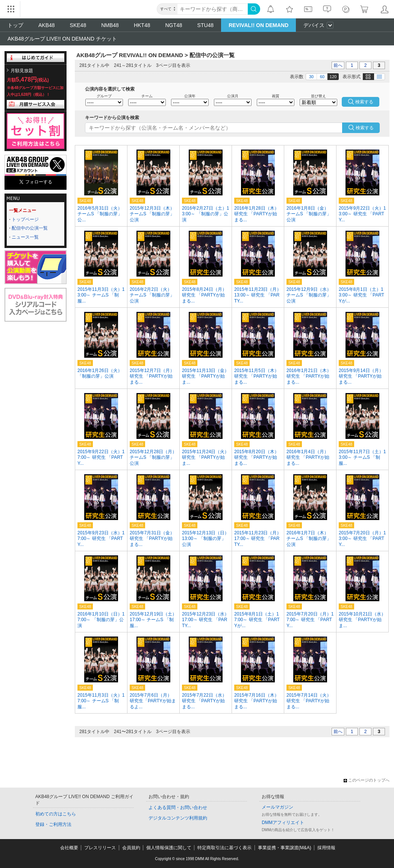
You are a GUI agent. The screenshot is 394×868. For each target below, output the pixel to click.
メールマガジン (277, 807)
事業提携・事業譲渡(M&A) (285, 848)
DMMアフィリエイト (283, 823)
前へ (338, 65)
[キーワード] (213, 9)
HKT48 (142, 25)
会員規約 (131, 848)
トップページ (25, 219)
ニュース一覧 (25, 237)
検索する (365, 128)
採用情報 (326, 848)
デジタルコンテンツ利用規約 (178, 818)
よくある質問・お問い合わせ (178, 808)
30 (311, 77)
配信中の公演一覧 (30, 228)
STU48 (206, 25)
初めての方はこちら (56, 814)
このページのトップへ (367, 780)
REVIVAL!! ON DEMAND (258, 25)
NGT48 (174, 25)
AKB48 (47, 25)
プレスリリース (100, 848)
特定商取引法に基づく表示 (224, 848)
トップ (15, 25)
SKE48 (78, 25)
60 (322, 77)
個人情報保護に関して (169, 848)
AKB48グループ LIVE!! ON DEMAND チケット (62, 39)
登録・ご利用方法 (53, 824)
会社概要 (69, 848)
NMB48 (110, 25)
